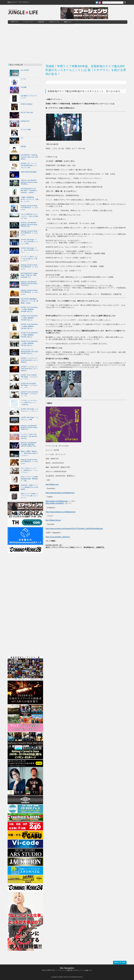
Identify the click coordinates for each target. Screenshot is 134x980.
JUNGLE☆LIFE (23, 13)
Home (44, 970)
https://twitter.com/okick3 (55, 503)
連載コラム (67, 22)
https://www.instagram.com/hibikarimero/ (61, 512)
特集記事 (41, 22)
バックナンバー (28, 22)
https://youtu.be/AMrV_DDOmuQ (58, 537)
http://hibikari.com (52, 484)
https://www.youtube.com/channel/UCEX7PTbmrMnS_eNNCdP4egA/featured (74, 529)
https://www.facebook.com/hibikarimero (60, 493)
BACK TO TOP (120, 962)
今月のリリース (54, 22)
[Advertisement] (68, 42)
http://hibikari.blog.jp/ (53, 520)
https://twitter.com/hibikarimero (57, 501)
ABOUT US (15, 22)
